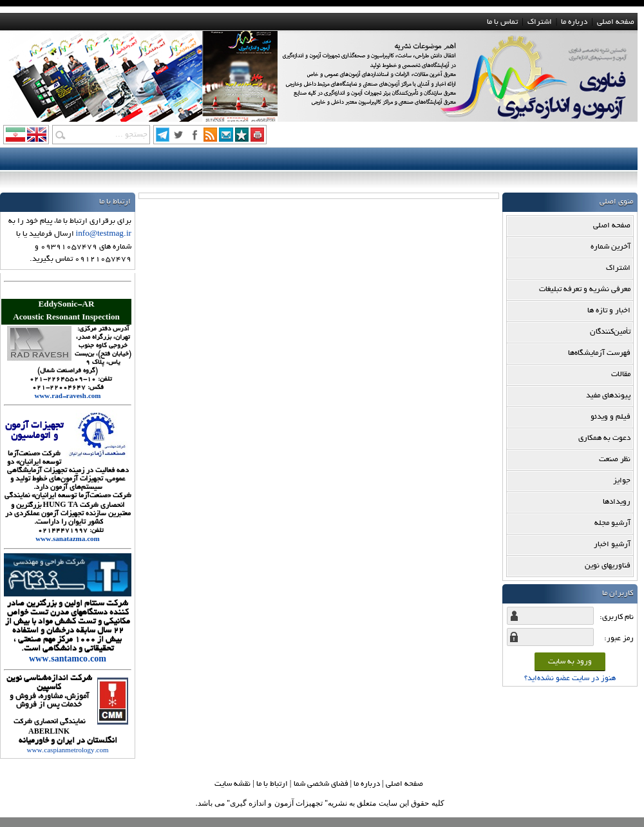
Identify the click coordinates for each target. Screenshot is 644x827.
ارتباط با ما (272, 784)
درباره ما (574, 22)
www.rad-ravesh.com (67, 397)
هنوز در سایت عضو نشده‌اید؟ (570, 679)
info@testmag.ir (104, 234)
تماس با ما (502, 22)
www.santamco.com (68, 660)
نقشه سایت (232, 784)
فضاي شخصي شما (321, 784)
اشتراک (540, 22)
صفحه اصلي (404, 784)
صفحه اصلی (616, 22)
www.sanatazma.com (67, 540)
